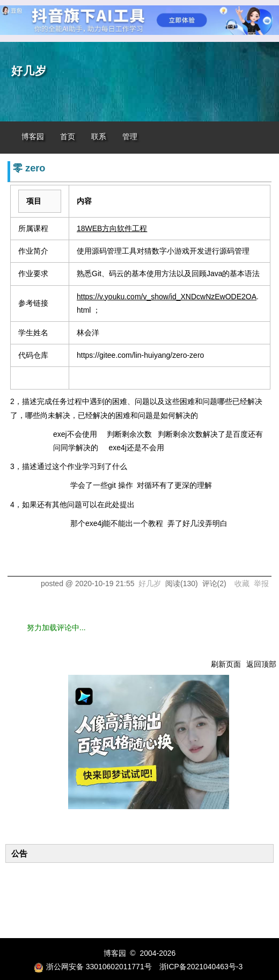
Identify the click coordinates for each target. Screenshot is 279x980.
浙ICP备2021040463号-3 (201, 967)
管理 (130, 137)
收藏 (242, 583)
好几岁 (29, 71)
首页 (68, 137)
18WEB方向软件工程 (112, 228)
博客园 (33, 137)
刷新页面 (226, 664)
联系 (99, 137)
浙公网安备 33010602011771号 (93, 967)
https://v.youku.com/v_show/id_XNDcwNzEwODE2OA (167, 297)
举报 (261, 583)
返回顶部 (261, 664)
